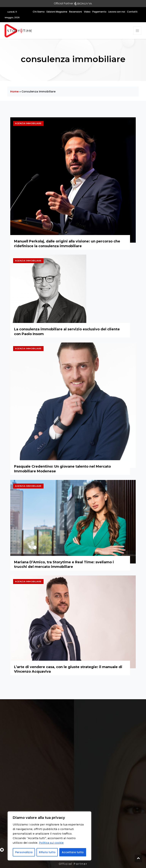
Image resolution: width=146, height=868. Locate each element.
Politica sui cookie (51, 843)
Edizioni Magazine (57, 12)
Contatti (132, 12)
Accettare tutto (73, 852)
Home (14, 92)
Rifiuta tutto (47, 852)
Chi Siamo (39, 12)
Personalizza (24, 852)
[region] (49, 836)
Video (87, 12)
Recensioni (76, 12)
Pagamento (99, 12)
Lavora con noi (117, 12)
